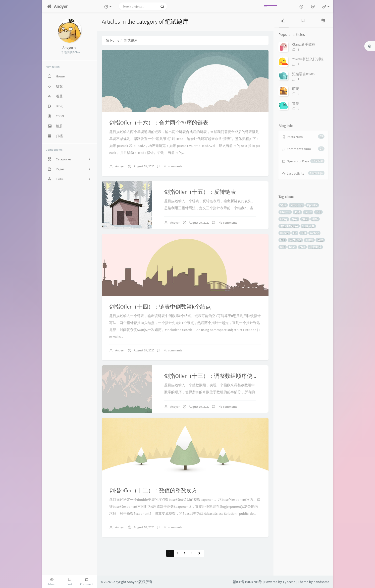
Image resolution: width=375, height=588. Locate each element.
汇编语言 (308, 226)
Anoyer (120, 166)
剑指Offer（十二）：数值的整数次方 (153, 490)
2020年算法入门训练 (308, 59)
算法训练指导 (289, 226)
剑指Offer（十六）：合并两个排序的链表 (159, 123)
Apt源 (309, 240)
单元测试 (315, 247)
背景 (296, 104)
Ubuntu (285, 212)
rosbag (314, 233)
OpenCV (312, 205)
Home (112, 40)
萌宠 (296, 89)
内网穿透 (295, 240)
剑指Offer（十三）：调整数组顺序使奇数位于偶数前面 (230, 376)
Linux (308, 212)
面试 (297, 212)
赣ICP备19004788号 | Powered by (258, 582)
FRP (283, 240)
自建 (320, 240)
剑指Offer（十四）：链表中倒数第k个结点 (160, 307)
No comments (172, 166)
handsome (321, 582)
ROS (318, 212)
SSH (303, 233)
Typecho (289, 582)
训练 (315, 219)
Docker (285, 233)
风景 (295, 219)
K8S (283, 247)
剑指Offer (297, 205)
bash (292, 247)
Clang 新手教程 (304, 44)
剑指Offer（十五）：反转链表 (200, 192)
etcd (302, 247)
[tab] (283, 20)
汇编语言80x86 (303, 74)
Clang (284, 219)
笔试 (283, 205)
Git (295, 233)
